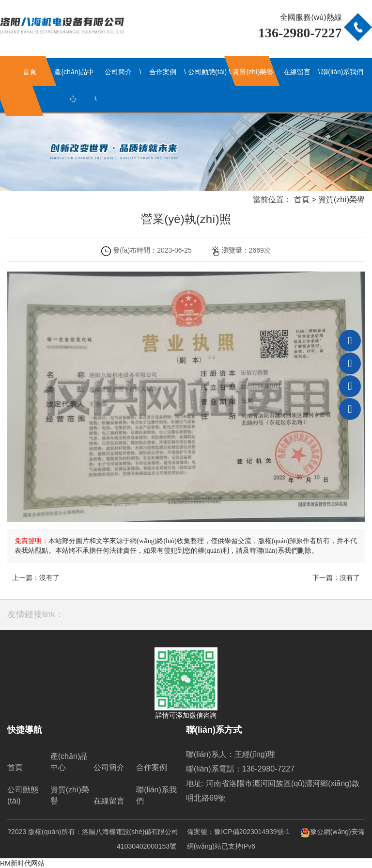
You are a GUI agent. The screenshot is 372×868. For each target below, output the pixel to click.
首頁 (30, 72)
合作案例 (163, 72)
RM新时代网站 (22, 863)
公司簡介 (118, 72)
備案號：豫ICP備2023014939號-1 (238, 832)
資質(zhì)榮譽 (253, 72)
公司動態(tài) (207, 72)
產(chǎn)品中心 (74, 85)
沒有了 (49, 578)
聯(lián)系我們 (342, 72)
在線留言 (297, 72)
